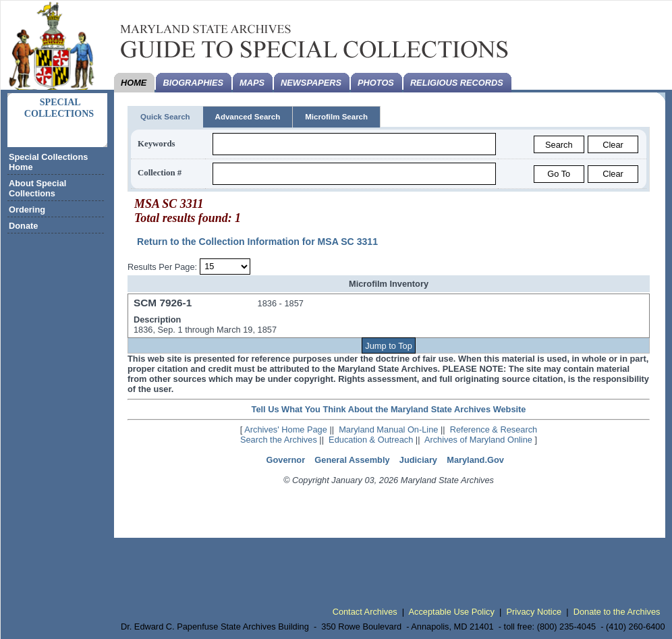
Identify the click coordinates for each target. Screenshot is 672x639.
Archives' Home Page (286, 429)
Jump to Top (388, 346)
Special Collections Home (48, 162)
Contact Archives (365, 612)
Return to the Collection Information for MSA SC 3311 (257, 242)
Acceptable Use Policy (452, 612)
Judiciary (418, 460)
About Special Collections (37, 188)
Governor (286, 460)
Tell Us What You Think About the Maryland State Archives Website (389, 409)
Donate (23, 226)
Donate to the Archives (617, 612)
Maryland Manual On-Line (388, 429)
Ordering (27, 210)
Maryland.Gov (475, 460)
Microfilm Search (336, 117)
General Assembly (352, 460)
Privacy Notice (534, 612)
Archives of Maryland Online (478, 440)
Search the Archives (279, 440)
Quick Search (165, 117)
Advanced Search (248, 117)
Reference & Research (494, 429)
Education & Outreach (371, 440)
